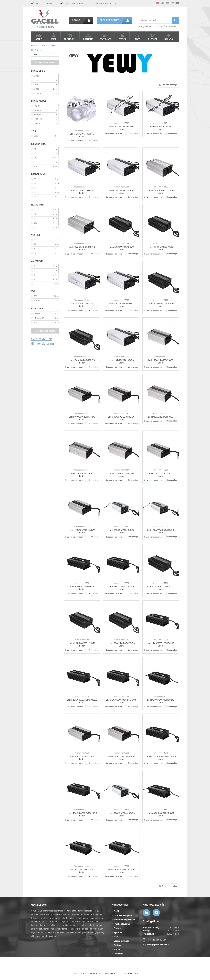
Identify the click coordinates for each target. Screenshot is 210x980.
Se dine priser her (110, 20)
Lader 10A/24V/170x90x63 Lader (161, 362)
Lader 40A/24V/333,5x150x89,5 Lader (161, 758)
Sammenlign (94, 141)
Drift (53, 39)
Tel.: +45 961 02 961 (157, 940)
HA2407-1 (38, 110)
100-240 (37, 301)
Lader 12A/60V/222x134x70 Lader (161, 475)
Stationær (106, 39)
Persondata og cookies (124, 920)
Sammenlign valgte (170, 85)
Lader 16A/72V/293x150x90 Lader (82, 588)
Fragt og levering (122, 924)
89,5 (35, 223)
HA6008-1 (38, 119)
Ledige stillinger (121, 941)
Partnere (118, 928)
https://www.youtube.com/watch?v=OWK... (156, 913)
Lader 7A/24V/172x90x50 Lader (82, 305)
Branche (88, 39)
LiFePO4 (37, 314)
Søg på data (146, 26)
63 (35, 214)
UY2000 (37, 93)
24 (35, 244)
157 (35, 153)
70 (35, 219)
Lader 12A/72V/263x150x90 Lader (121, 531)
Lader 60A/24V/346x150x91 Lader (161, 814)
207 (35, 167)
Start (39, 39)
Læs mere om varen (75, 141)
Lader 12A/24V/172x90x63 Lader (82, 475)
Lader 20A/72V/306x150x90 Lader (161, 701)
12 (35, 240)
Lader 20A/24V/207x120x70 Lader (82, 645)
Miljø (116, 937)
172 (35, 162)
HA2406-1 (38, 106)
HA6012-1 (37, 123)
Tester (122, 39)
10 (35, 279)
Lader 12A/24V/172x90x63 (161, 417)
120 (35, 183)
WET (36, 323)
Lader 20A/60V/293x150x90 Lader (161, 645)
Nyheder (118, 932)
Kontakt (117, 950)
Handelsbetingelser (123, 915)
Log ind (76, 20)
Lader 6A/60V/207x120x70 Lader (161, 192)
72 (35, 253)
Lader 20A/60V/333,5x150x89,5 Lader (82, 701)
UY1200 (37, 80)
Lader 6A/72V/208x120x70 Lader (121, 248)
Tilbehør (153, 39)
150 (35, 197)
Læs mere (118, 954)
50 (35, 210)
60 (35, 249)
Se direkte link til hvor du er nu (42, 341)
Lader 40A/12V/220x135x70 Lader (121, 758)
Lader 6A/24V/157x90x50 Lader (121, 128)
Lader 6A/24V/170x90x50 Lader (82, 192)
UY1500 (37, 85)
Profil (116, 911)
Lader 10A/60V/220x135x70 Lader (82, 418)
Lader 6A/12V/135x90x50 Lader (82, 135)
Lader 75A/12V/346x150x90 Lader (121, 871)
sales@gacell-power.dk (158, 945)
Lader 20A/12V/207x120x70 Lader (161, 588)
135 (35, 149)
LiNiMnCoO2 (39, 318)
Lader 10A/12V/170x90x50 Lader (121, 362)
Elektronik (70, 39)
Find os (117, 945)
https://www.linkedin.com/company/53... (146, 913)
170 (35, 158)
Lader (137, 39)
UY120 (36, 76)
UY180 (36, 89)
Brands (169, 39)
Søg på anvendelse (168, 26)
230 (36, 296)
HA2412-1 (37, 115)
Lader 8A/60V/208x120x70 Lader (161, 305)
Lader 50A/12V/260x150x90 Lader (121, 814)
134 (35, 188)
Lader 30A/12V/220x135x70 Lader (82, 758)
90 (35, 179)
